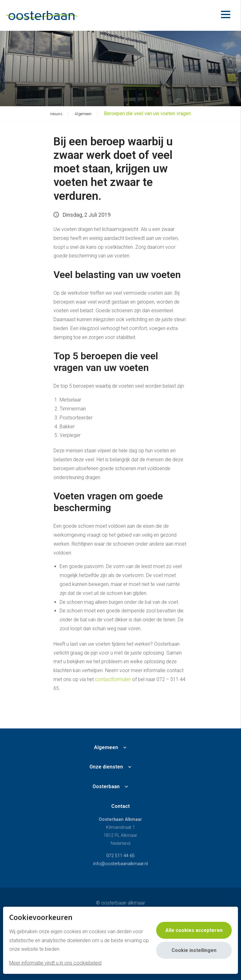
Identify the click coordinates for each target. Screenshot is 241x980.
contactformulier (113, 679)
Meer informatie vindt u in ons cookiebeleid (55, 963)
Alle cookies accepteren (194, 930)
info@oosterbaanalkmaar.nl (120, 864)
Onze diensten (106, 767)
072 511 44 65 (120, 856)
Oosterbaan (106, 786)
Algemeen (106, 747)
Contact (120, 806)
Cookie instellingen (194, 950)
